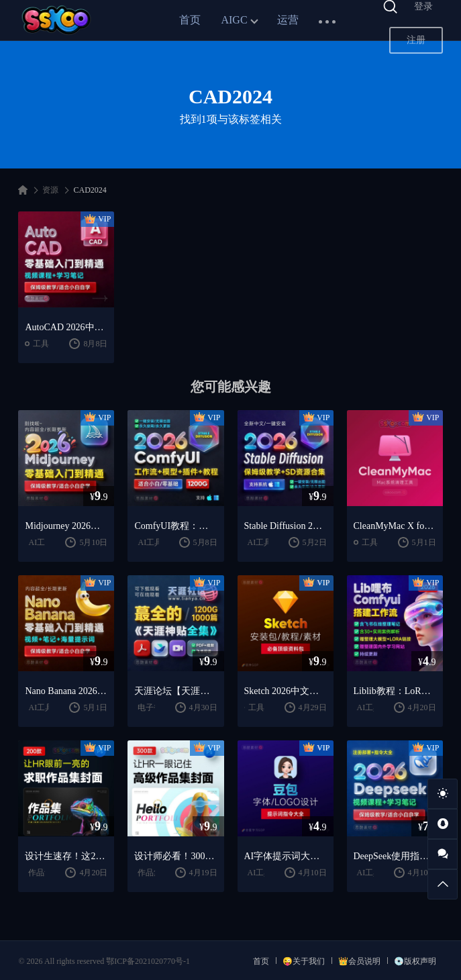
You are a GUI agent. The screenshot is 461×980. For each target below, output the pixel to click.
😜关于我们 (304, 961)
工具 (41, 344)
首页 (190, 20)
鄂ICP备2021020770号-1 (148, 961)
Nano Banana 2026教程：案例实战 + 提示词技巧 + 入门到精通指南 (66, 691)
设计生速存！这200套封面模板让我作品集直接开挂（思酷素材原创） (66, 856)
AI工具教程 (158, 542)
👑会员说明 (359, 961)
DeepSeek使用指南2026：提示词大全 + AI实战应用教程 (395, 856)
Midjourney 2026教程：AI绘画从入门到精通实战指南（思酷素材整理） (66, 526)
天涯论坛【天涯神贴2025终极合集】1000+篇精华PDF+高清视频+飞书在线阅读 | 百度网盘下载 (175, 691)
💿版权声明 (415, 961)
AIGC (234, 20)
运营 (288, 20)
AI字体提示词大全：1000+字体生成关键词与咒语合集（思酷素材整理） (286, 856)
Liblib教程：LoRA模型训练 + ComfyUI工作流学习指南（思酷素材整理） (395, 691)
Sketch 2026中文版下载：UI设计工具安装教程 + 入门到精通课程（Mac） (286, 691)
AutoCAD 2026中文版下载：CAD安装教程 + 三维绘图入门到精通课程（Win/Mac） (66, 327)
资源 (50, 190)
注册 (416, 40)
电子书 (150, 707)
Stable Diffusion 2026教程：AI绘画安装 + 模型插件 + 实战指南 (286, 526)
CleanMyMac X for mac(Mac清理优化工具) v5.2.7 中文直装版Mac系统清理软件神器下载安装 (395, 526)
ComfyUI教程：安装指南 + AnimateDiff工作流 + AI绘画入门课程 (175, 526)
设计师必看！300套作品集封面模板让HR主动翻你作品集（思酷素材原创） (175, 856)
